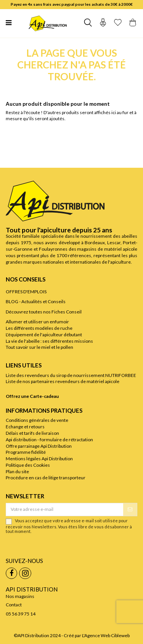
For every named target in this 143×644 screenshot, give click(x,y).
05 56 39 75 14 (21, 614)
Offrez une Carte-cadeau (32, 396)
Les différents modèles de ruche (39, 328)
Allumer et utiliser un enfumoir (37, 322)
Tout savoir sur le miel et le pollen (39, 347)
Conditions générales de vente (37, 420)
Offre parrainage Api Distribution (39, 446)
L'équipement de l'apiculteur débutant (44, 335)
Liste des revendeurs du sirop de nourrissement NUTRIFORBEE (71, 375)
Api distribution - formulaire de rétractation (49, 440)
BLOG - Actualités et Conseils (36, 301)
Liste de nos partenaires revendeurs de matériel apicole (63, 381)
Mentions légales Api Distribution (39, 459)
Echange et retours (25, 427)
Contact (14, 605)
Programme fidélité (26, 452)
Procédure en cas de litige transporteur (46, 478)
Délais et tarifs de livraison (32, 433)
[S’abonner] (130, 509)
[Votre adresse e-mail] (65, 509)
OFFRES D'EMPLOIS (26, 292)
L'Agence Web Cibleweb (106, 635)
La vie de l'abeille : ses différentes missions (49, 341)
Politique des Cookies (28, 465)
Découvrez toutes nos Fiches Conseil (44, 312)
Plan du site (17, 471)
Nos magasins (20, 596)
